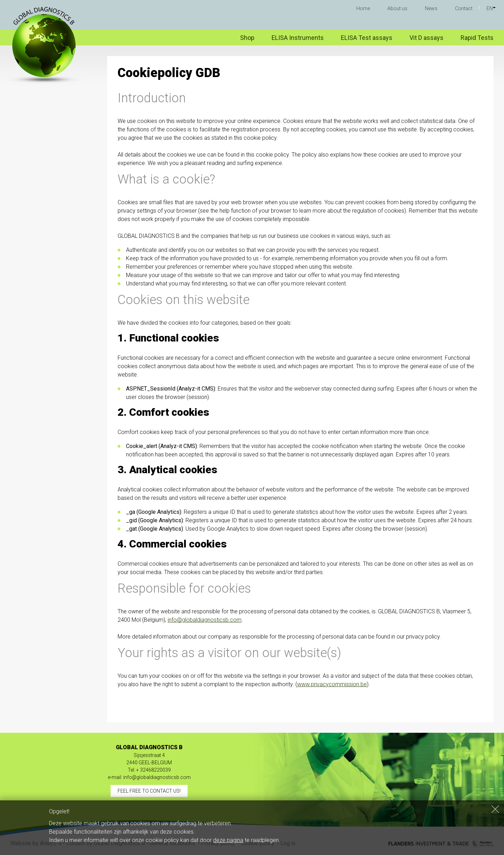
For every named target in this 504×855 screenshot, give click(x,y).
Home (363, 8)
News (431, 8)
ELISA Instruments (298, 38)
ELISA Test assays (367, 38)
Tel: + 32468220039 (149, 770)
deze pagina (228, 840)
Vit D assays (426, 38)
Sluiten (495, 809)
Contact (464, 8)
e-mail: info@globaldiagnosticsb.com (149, 777)
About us (397, 8)
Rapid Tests (477, 38)
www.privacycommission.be (332, 684)
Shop (247, 38)
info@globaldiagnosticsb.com (205, 620)
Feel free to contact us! (149, 791)
